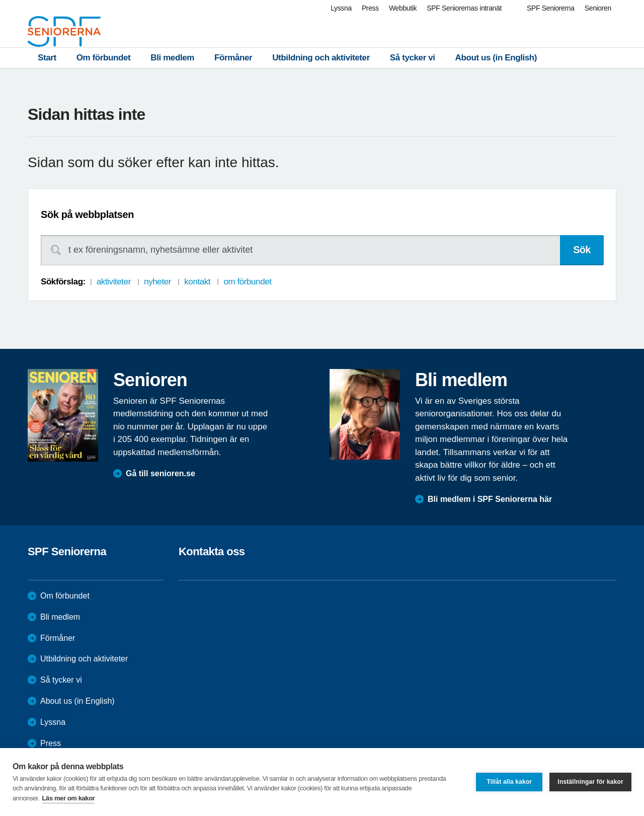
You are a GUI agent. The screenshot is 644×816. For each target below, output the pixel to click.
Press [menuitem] (370, 8)
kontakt (197, 282)
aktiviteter (114, 282)
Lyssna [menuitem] (341, 8)
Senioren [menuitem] (598, 8)
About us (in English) (496, 58)
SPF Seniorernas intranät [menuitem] (464, 8)
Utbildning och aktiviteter (321, 58)
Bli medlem (172, 58)
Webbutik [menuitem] (403, 8)
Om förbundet (104, 58)
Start (47, 58)
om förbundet (247, 282)
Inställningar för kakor (590, 782)
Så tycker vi (413, 58)
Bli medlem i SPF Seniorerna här (490, 499)
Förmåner (233, 58)
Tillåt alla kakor (509, 782)
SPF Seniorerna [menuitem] (551, 8)
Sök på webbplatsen (87, 214)
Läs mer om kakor (69, 798)
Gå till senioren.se (160, 473)
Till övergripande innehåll (0, 0)
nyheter (157, 282)
